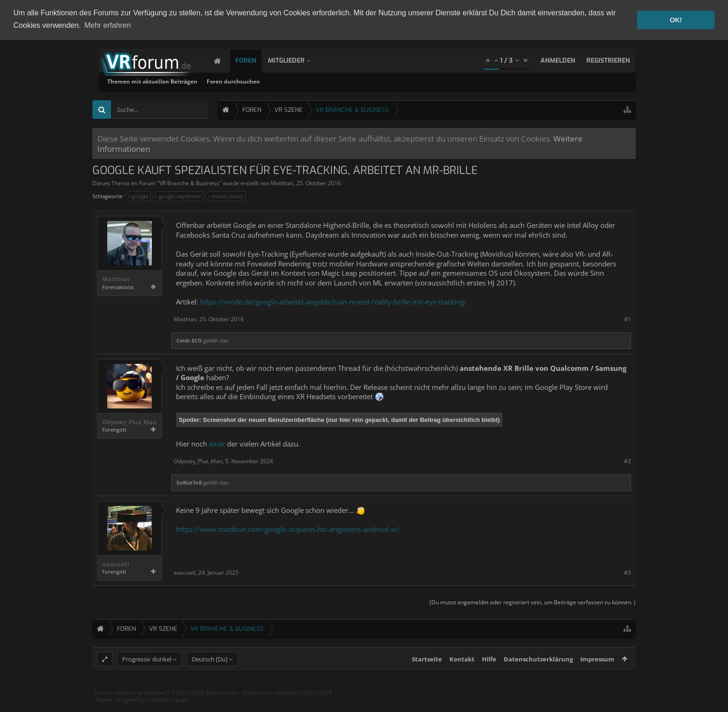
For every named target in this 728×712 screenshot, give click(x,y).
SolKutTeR (189, 482)
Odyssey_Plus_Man (130, 421)
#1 (627, 319)
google (139, 196)
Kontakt (462, 676)
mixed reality (226, 196)
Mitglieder (296, 60)
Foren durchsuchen (352, 81)
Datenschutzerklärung (538, 676)
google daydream (179, 196)
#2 (627, 461)
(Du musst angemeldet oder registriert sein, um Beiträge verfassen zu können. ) (533, 602)
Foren (255, 60)
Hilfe (489, 676)
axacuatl (116, 563)
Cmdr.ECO (189, 340)
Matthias (282, 183)
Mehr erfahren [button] (107, 25)
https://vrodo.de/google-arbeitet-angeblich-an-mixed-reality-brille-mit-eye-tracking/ (334, 301)
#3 (627, 572)
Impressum (597, 676)
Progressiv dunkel (147, 676)
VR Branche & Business (189, 183)
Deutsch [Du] (210, 676)
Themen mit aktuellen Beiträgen (271, 81)
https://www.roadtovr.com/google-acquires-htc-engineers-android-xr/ (288, 528)
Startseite (427, 676)
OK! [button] (676, 20)
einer (217, 443)
